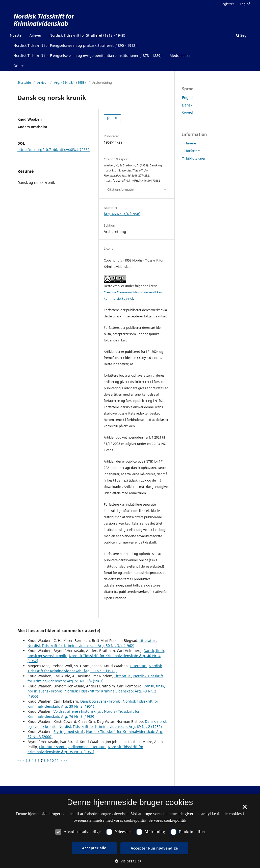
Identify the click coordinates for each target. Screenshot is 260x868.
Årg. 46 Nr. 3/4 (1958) (70, 82)
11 (57, 760)
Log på (245, 4)
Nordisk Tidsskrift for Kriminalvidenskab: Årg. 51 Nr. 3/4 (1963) (95, 678)
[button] (130, 861)
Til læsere (189, 143)
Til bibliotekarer (194, 158)
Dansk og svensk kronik (100, 701)
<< (19, 760)
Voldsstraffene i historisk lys (78, 711)
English (188, 97)
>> (65, 760)
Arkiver (35, 35)
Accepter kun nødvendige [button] (154, 848)
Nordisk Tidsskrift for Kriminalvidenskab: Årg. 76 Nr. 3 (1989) (84, 714)
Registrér (227, 4)
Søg (241, 35)
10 (52, 760)
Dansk (187, 105)
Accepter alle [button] (94, 848)
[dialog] (130, 831)
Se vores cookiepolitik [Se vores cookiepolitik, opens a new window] (167, 820)
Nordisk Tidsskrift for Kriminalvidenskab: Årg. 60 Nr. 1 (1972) (95, 668)
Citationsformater (121, 189)
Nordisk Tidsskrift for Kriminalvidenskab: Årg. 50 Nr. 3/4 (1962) (81, 646)
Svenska (189, 113)
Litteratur (148, 641)
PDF (114, 118)
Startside (24, 82)
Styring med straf (69, 732)
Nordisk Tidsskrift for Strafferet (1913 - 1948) (87, 35)
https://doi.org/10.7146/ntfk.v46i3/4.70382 (54, 150)
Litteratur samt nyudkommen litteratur (72, 747)
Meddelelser (180, 56)
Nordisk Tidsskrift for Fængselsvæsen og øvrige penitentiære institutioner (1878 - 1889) (87, 56)
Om (17, 66)
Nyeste (16, 35)
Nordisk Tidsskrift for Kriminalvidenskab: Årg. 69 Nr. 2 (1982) (110, 726)
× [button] (245, 809)
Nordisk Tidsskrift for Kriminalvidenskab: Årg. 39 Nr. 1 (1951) (85, 749)
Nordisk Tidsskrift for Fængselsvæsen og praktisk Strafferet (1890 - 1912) (75, 45)
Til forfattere (191, 151)
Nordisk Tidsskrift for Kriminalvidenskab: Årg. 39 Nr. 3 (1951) (93, 704)
